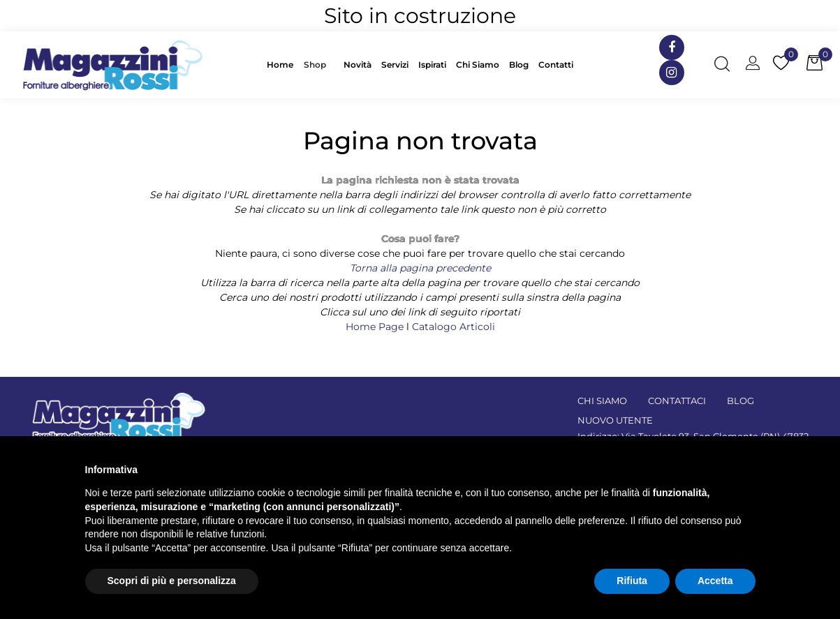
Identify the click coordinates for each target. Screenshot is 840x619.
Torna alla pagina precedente (420, 268)
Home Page (376, 327)
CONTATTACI (677, 401)
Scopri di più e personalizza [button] (172, 581)
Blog (519, 65)
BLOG (740, 401)
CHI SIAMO (602, 401)
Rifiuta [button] (632, 581)
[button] (318, 65)
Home (280, 65)
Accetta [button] (715, 581)
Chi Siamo (478, 65)
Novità (358, 65)
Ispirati (432, 65)
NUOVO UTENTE (615, 420)
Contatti (556, 65)
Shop (315, 65)
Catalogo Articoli (454, 327)
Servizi (395, 65)
